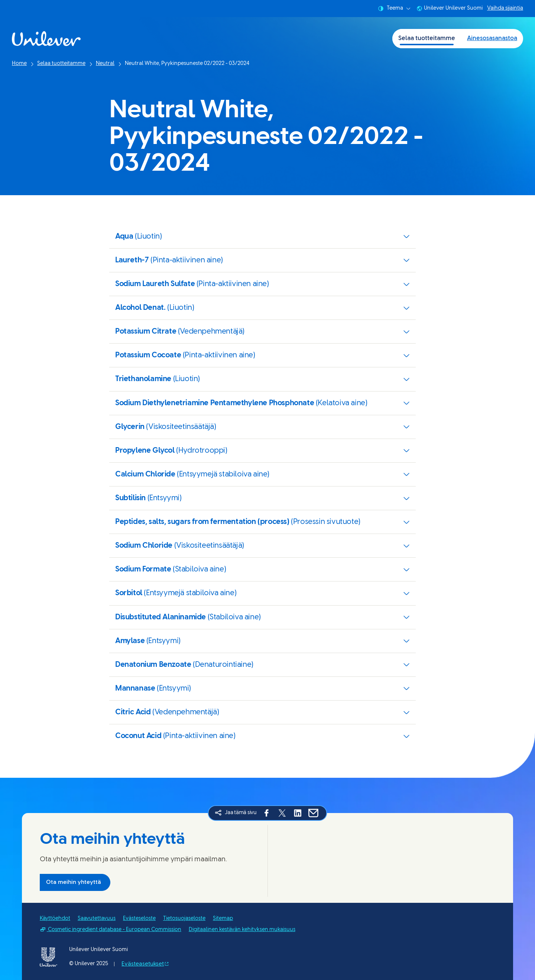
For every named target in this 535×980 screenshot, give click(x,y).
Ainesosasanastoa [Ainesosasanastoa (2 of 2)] (492, 38)
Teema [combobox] (394, 9)
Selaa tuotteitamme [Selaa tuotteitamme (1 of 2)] (427, 38)
